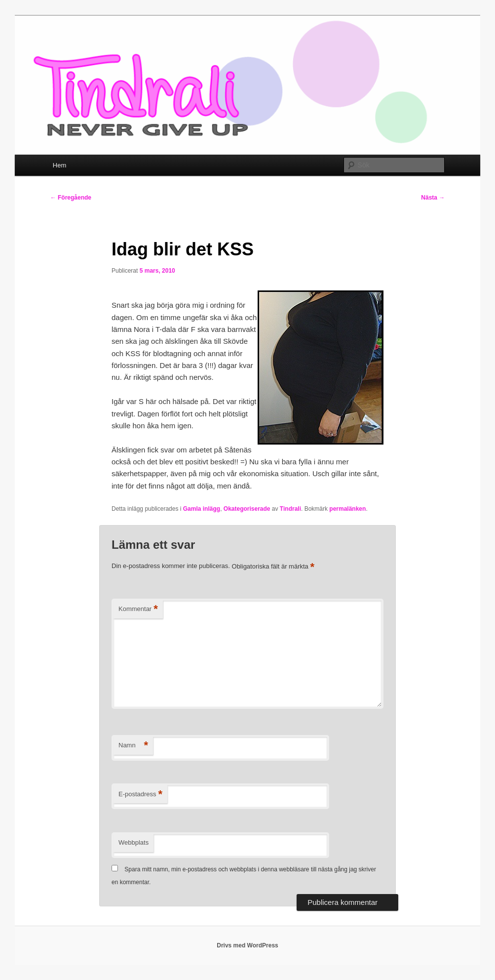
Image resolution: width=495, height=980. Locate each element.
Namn (133, 746)
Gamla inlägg (202, 509)
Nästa (433, 198)
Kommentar (138, 609)
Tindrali (290, 509)
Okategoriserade (247, 509)
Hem (59, 165)
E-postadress (140, 795)
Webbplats (133, 842)
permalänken (347, 509)
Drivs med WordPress (247, 945)
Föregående (71, 198)
